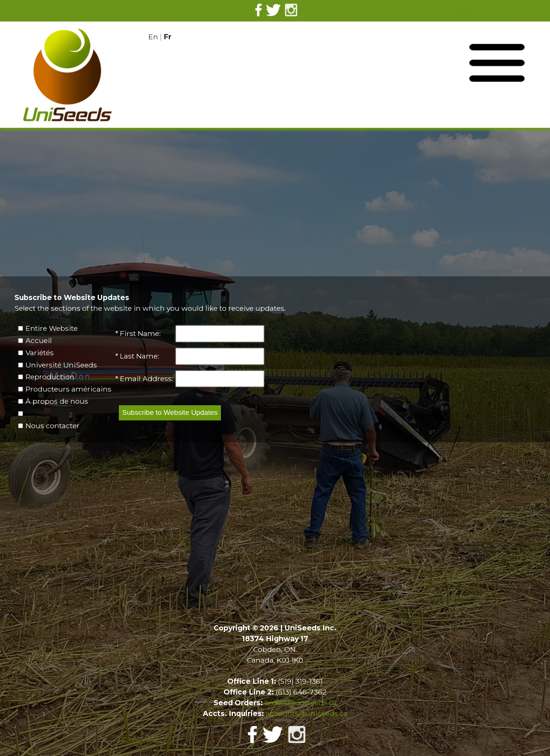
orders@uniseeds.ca (301, 703)
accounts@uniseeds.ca (307, 713)
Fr (167, 37)
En (153, 37)
